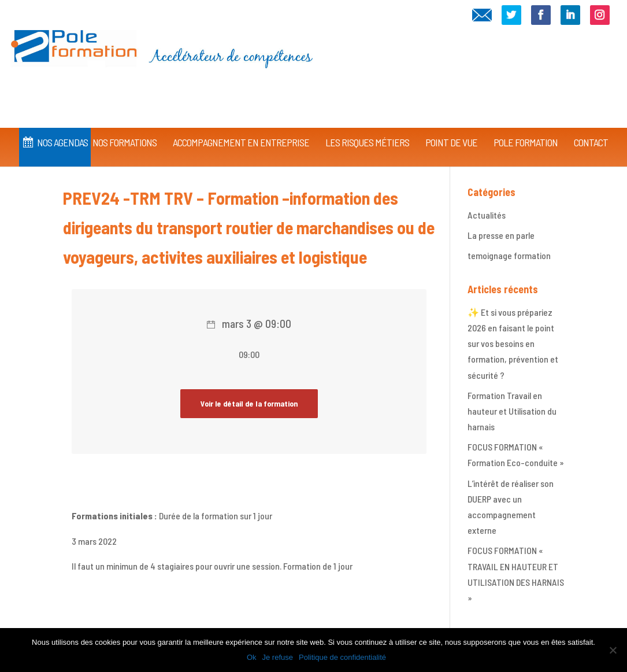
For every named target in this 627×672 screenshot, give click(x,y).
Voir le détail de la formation (249, 403)
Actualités (487, 215)
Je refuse (278, 657)
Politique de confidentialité (342, 657)
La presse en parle (501, 235)
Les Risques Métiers (367, 126)
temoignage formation (509, 255)
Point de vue (451, 126)
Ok (252, 657)
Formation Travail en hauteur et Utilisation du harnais (512, 411)
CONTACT (591, 126)
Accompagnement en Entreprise (241, 126)
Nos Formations (125, 126)
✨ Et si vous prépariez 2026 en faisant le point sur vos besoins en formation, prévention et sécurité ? (513, 344)
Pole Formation (526, 126)
